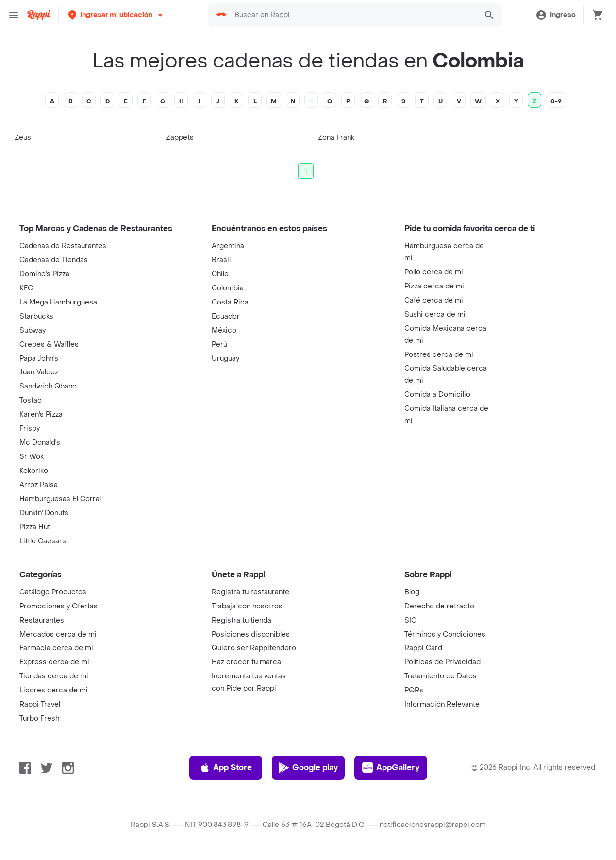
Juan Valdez (39, 372)
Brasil (221, 260)
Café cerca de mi (434, 300)
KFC (26, 288)
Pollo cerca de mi (434, 272)
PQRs (414, 690)
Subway (33, 330)
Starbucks (36, 316)
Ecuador (226, 316)
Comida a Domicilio (437, 395)
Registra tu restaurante (250, 592)
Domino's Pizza (44, 274)
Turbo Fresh (39, 718)
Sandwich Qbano (48, 386)
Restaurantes (42, 620)
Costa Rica (230, 302)
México (224, 330)
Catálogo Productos (53, 592)
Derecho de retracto (439, 606)
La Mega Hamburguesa (58, 302)
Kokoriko (34, 471)
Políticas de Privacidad (442, 662)
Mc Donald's (40, 443)
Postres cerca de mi (439, 355)
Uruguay (225, 359)
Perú (219, 345)
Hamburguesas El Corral (60, 499)
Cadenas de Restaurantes (63, 246)
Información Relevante (442, 704)
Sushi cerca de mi (435, 314)
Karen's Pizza (41, 414)
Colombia (228, 288)
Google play (308, 768)
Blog (412, 592)
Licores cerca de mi (54, 690)
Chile (220, 274)
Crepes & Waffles (49, 345)
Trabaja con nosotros (247, 606)
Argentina (228, 246)
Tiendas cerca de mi (54, 676)
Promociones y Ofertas (58, 606)
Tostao (31, 400)
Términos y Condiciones (445, 634)
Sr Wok (32, 457)
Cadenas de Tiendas (54, 260)
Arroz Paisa (39, 485)
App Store (225, 768)
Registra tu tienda (241, 620)
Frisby (30, 429)
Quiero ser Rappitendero (254, 648)
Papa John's (39, 359)
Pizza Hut (35, 527)
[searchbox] (353, 15)
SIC (410, 620)
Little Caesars (43, 541)
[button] (116, 15)
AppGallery (391, 768)
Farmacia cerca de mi (56, 648)
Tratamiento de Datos (441, 676)
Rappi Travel (40, 704)
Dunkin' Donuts (44, 513)
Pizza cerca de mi (434, 286)
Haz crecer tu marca (246, 662)
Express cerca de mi (54, 662)
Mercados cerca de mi (58, 634)
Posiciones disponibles (251, 634)
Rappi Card (423, 648)
